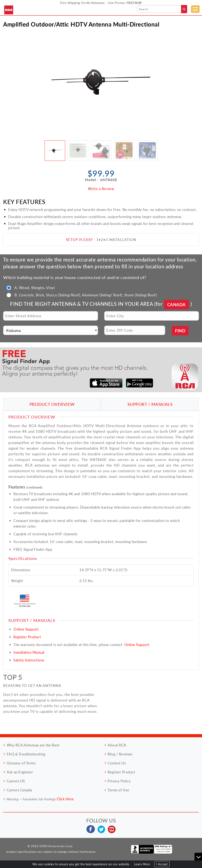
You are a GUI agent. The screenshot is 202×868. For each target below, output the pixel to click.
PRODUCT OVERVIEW (52, 404)
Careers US (16, 781)
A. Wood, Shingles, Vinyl (35, 288)
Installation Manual (29, 652)
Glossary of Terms (21, 763)
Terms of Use (118, 790)
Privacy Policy (119, 781)
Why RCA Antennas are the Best (33, 745)
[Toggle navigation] (195, 9)
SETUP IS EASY (79, 240)
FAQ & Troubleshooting (26, 754)
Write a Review (101, 189)
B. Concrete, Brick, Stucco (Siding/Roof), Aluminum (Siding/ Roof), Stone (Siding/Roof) (86, 295)
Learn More (142, 864)
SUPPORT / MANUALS (150, 404)
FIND (180, 331)
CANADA (176, 305)
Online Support (26, 629)
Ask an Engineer (20, 772)
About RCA (117, 745)
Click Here (65, 799)
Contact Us (117, 763)
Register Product (27, 637)
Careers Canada (19, 790)
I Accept (162, 864)
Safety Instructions (29, 660)
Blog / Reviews (120, 754)
